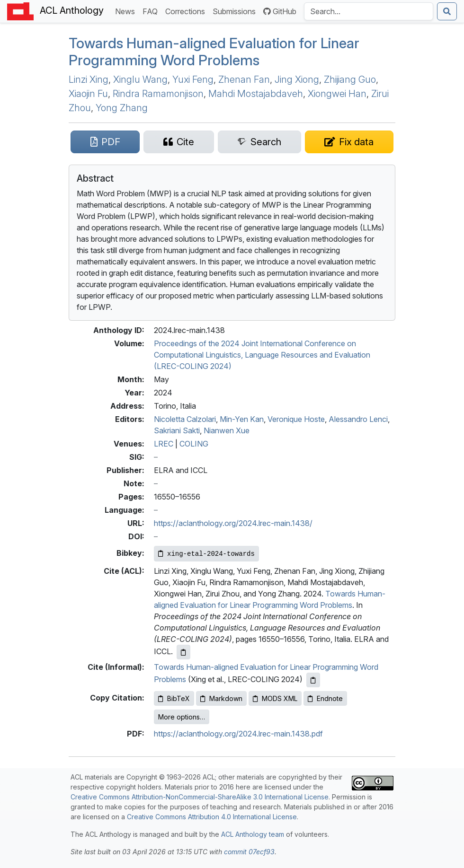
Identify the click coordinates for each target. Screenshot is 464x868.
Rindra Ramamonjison (158, 94)
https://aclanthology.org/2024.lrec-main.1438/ (233, 523)
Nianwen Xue (227, 430)
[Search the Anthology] (369, 11)
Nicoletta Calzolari (185, 419)
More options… (182, 717)
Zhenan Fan (244, 79)
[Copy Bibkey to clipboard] (206, 554)
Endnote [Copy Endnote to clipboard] (325, 698)
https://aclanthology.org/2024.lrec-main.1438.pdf (238, 734)
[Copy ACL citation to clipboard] (183, 652)
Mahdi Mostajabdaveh (256, 94)
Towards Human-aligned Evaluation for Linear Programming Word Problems (214, 52)
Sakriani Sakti (177, 430)
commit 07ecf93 (249, 852)
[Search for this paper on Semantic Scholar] (259, 142)
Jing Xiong (297, 79)
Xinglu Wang (140, 79)
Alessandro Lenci (358, 419)
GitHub (280, 11)
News (127, 11)
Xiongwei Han (337, 94)
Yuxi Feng (193, 79)
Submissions (236, 11)
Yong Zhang (122, 108)
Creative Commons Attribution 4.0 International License (212, 817)
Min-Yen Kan (242, 419)
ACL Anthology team (253, 834)
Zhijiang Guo (350, 79)
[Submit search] (447, 11)
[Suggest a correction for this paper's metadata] (349, 142)
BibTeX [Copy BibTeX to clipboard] (174, 698)
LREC (164, 444)
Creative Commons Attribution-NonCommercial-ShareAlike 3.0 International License (200, 797)
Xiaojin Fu (88, 94)
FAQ (152, 11)
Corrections (187, 11)
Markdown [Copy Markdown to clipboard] (221, 698)
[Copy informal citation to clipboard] (313, 680)
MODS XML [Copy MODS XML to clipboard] (275, 698)
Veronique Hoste (296, 419)
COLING (194, 444)
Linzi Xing (89, 79)
